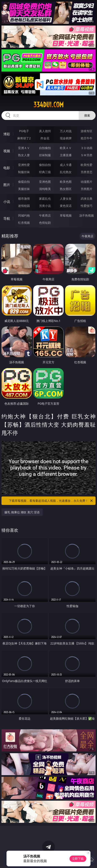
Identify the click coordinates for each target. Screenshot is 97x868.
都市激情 (24, 199)
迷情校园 (24, 206)
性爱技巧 (87, 206)
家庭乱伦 (45, 199)
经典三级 (45, 172)
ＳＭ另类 (87, 155)
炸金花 (45, 138)
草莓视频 (66, 215)
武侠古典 (87, 199)
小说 (7, 202)
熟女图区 (66, 189)
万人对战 (66, 131)
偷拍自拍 (45, 165)
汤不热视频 (87, 215)
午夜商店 (45, 215)
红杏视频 (24, 223)
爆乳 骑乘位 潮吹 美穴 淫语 (22, 512)
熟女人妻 (24, 155)
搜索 (87, 115)
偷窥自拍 (24, 182)
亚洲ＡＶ (24, 148)
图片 (7, 185)
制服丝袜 (24, 172)
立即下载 (78, 859)
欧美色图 (66, 182)
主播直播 (66, 155)
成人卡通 (66, 165)
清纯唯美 (45, 189)
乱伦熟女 (66, 172)
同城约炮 (24, 215)
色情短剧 (45, 223)
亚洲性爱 (24, 165)
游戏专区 (87, 131)
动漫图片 (87, 182)
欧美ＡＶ (66, 148)
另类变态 (87, 172)
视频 (7, 151)
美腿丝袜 (24, 189)
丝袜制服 (45, 155)
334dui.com (48, 105)
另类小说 (45, 206)
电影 (7, 168)
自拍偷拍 (45, 148)
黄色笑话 (66, 206)
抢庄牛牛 (87, 138)
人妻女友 (66, 199)
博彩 (7, 134)
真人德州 (45, 131)
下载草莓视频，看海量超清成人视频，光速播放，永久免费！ (51, 501)
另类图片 (87, 189)
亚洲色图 (45, 182)
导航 (7, 218)
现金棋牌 (66, 138)
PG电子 (24, 131)
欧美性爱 (87, 165)
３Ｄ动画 (87, 148)
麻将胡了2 (24, 138)
